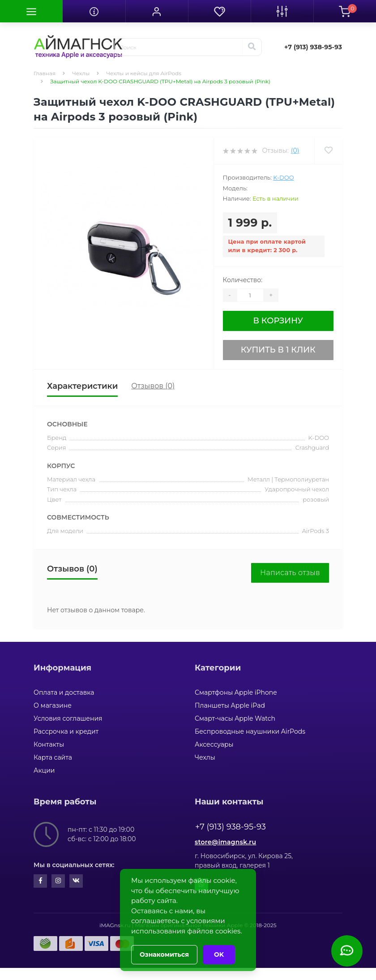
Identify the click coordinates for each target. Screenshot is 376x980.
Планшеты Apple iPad (230, 705)
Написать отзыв (290, 573)
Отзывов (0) (153, 386)
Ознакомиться (164, 954)
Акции (44, 770)
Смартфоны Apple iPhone (236, 692)
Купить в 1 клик (278, 350)
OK (219, 954)
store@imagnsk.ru (225, 842)
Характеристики (82, 386)
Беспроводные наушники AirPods (250, 731)
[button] (157, 11)
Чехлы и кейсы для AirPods (144, 73)
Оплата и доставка (64, 692)
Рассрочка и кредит (66, 731)
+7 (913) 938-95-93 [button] (231, 827)
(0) (295, 150)
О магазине (53, 705)
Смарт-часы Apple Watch (235, 718)
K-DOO (283, 177)
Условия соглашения (68, 718)
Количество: (243, 280)
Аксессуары (214, 744)
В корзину (278, 321)
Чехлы (81, 73)
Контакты (49, 744)
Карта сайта (53, 757)
